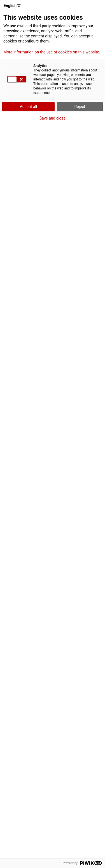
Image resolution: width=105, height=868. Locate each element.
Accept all (29, 107)
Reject (80, 107)
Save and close (53, 118)
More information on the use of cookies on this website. (52, 52)
